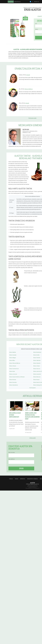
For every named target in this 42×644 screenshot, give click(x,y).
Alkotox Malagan (13, 358)
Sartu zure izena (12, 452)
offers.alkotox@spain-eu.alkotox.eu (32, 484)
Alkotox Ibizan (12, 371)
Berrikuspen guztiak (32, 118)
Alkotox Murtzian (13, 380)
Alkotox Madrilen (13, 352)
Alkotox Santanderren (14, 385)
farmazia (11, 479)
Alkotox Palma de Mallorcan (15, 363)
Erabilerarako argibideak (32, 479)
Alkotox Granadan (13, 355)
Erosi (21, 468)
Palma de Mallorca (28, 89)
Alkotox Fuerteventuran (14, 369)
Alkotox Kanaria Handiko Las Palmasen (17, 377)
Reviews (17, 479)
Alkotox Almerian (13, 366)
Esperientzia (23, 479)
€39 (26, 333)
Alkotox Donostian (13, 382)
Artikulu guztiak (32, 438)
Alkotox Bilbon (12, 360)
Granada (28, 75)
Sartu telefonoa (11, 459)
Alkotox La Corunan (13, 374)
